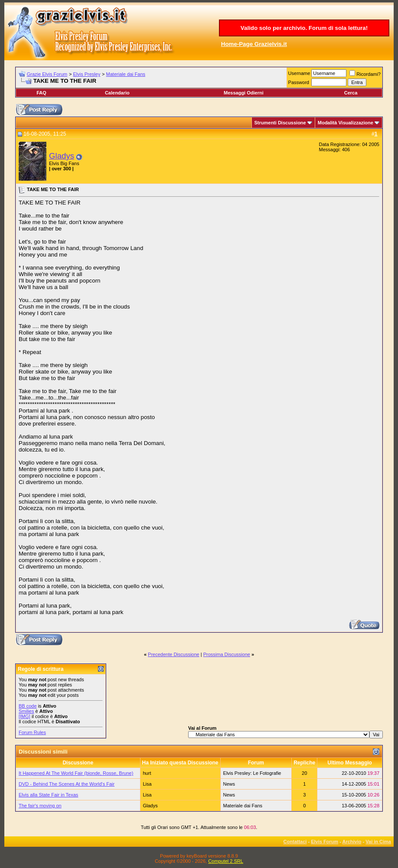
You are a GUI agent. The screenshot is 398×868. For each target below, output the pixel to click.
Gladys (62, 156)
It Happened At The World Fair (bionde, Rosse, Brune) (76, 773)
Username (299, 73)
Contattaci (295, 842)
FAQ (41, 93)
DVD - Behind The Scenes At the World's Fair (67, 784)
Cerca (351, 93)
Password (299, 82)
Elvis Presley (86, 74)
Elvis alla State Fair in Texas (48, 795)
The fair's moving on (40, 806)
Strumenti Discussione (280, 123)
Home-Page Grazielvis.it (254, 44)
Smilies (26, 711)
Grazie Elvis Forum (47, 74)
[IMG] (24, 716)
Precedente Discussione (174, 654)
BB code (28, 706)
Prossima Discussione (227, 654)
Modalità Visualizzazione (346, 123)
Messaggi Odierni (244, 93)
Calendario (117, 93)
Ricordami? (365, 74)
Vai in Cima (378, 842)
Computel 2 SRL (226, 861)
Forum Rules (32, 732)
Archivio (352, 842)
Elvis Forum (325, 842)
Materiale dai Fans (126, 74)
